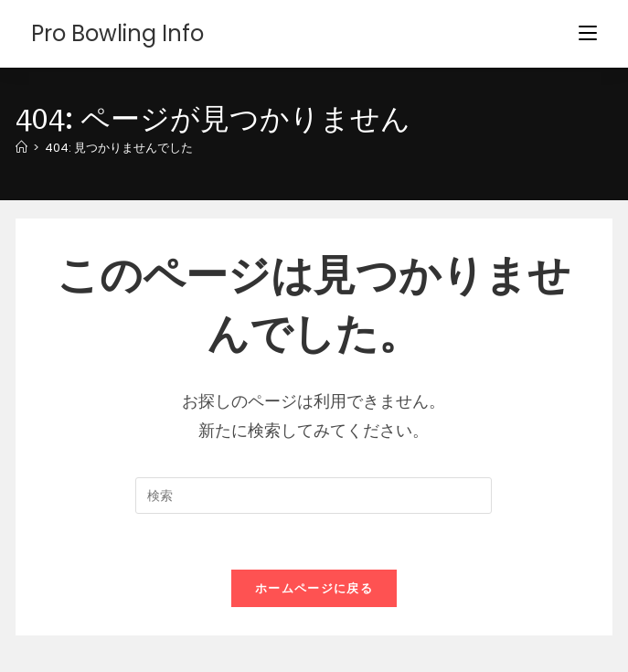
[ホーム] (21, 148)
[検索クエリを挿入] (314, 496)
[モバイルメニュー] (588, 33)
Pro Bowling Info (117, 33)
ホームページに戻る (314, 588)
